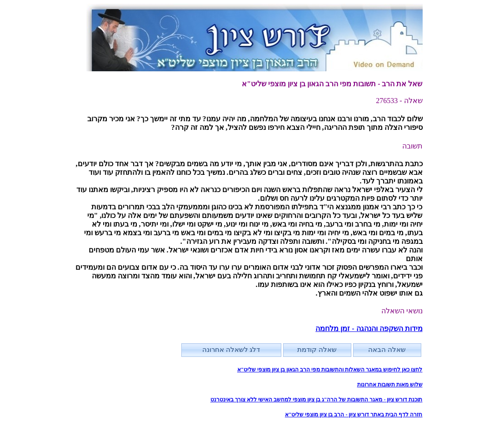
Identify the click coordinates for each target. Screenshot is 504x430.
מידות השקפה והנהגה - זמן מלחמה (369, 329)
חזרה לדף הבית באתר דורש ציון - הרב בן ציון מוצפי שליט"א (354, 415)
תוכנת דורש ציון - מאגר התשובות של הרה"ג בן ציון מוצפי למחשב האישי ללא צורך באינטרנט (317, 400)
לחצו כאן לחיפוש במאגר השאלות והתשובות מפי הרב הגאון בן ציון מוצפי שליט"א (330, 370)
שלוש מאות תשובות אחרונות (390, 385)
